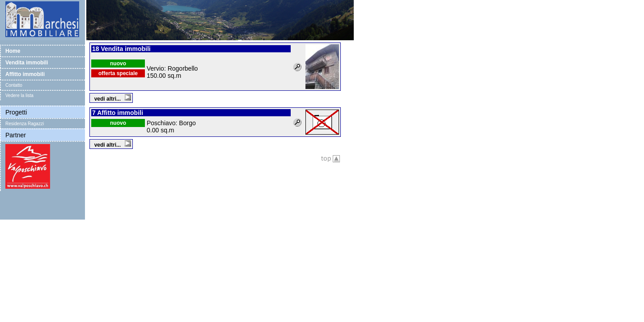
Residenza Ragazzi (25, 124)
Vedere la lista (19, 95)
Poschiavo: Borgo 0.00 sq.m (171, 127)
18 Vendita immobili (121, 49)
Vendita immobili (27, 63)
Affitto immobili (25, 74)
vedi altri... (113, 99)
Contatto (14, 85)
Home (13, 51)
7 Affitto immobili (118, 113)
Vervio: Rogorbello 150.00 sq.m (172, 72)
